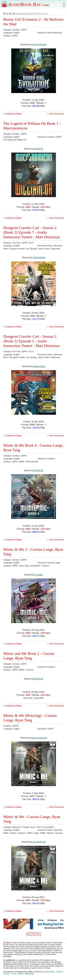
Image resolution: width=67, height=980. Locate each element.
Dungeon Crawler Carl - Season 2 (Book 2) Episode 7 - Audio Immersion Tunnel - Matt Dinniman (32, 232)
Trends (14, 974)
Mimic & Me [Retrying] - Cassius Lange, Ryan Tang (30, 718)
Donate (59, 972)
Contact (6, 974)
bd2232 (39, 149)
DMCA (21, 974)
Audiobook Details (14, 114)
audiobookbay (49, 972)
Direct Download (57, 114)
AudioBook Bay (29, 4)
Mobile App (29, 974)
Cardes (39, 575)
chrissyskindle (39, 44)
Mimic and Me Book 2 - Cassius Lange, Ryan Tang (29, 656)
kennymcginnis (39, 738)
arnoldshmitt (39, 842)
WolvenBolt (39, 257)
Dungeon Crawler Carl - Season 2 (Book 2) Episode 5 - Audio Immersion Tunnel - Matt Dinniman (32, 341)
